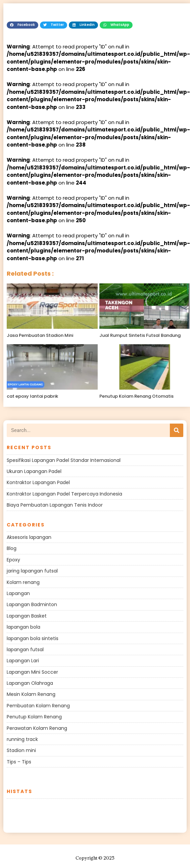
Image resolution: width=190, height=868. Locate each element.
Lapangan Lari (23, 661)
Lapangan (18, 593)
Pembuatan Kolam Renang (38, 706)
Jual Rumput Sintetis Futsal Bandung (140, 335)
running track (22, 739)
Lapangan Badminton (32, 604)
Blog (12, 548)
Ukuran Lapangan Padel (34, 471)
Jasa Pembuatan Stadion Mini (40, 335)
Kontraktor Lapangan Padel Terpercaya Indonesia (64, 494)
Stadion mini (21, 750)
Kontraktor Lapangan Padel (38, 482)
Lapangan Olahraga (30, 683)
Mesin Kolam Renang (31, 694)
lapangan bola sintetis (33, 638)
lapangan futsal (25, 649)
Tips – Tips (19, 762)
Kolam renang (23, 582)
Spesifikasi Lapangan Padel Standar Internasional (64, 460)
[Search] (177, 430)
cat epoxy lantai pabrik (32, 396)
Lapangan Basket (27, 616)
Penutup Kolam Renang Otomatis (136, 396)
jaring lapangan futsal (32, 571)
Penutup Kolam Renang (34, 717)
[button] (22, 25)
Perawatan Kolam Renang (37, 728)
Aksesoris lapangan (29, 537)
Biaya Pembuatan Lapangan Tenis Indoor (55, 505)
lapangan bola (23, 627)
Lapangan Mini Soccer (32, 672)
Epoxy (13, 560)
